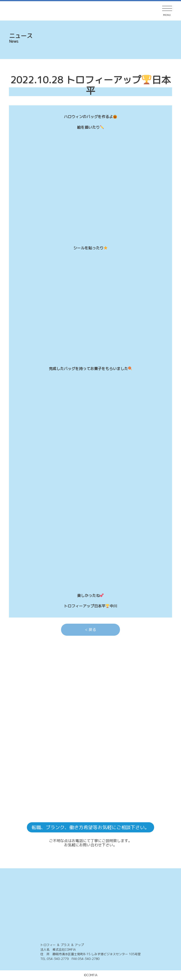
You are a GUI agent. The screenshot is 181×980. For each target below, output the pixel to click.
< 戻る (91, 630)
